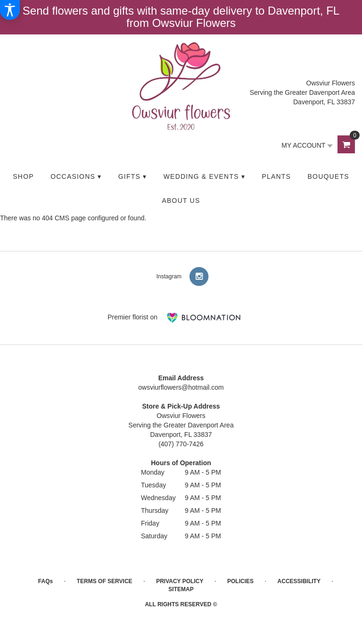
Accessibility (299, 581)
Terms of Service (105, 581)
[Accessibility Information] (10, 10)
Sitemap (181, 589)
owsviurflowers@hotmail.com (181, 387)
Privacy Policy (180, 581)
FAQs (45, 581)
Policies (240, 581)
